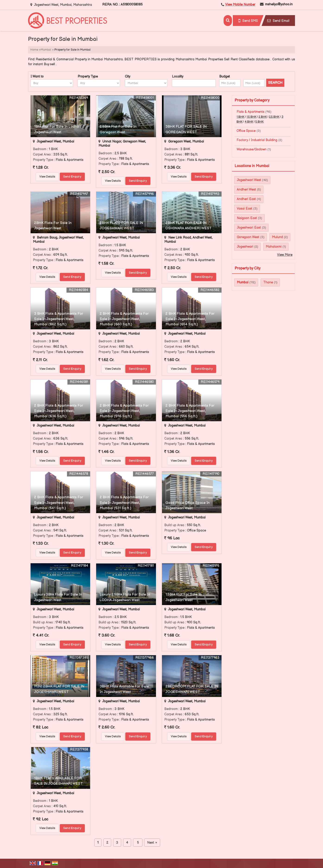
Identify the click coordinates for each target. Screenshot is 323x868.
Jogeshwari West (249, 180)
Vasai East (245, 209)
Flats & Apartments (250, 112)
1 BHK (241, 117)
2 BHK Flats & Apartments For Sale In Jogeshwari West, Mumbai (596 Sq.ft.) (124, 411)
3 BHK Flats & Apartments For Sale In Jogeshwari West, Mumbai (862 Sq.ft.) (59, 319)
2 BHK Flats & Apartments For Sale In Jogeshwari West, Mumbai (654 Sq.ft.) (190, 319)
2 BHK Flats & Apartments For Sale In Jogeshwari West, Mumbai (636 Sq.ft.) (59, 411)
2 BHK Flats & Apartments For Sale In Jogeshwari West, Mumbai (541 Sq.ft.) (59, 503)
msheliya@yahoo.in (279, 4)
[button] (240, 5)
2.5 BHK (274, 117)
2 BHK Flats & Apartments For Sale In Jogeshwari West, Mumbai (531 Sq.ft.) (124, 503)
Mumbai (46, 50)
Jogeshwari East (249, 228)
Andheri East (246, 199)
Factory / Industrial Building (257, 140)
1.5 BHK (252, 117)
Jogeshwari (245, 247)
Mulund (277, 237)
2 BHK (263, 117)
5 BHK (260, 122)
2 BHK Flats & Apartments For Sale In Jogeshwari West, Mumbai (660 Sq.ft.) (124, 319)
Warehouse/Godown (252, 149)
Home (34, 50)
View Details (47, 177)
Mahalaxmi (274, 247)
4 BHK (249, 122)
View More (285, 255)
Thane (268, 282)
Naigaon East (247, 218)
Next (152, 843)
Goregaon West (248, 237)
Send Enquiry (72, 177)
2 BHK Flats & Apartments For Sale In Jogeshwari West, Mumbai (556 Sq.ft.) (190, 411)
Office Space (246, 131)
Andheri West (246, 189)
